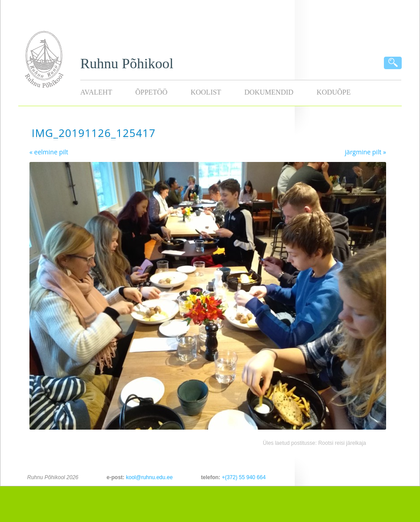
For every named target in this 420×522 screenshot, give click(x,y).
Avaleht (96, 92)
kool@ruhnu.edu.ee (149, 477)
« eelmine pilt (49, 152)
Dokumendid (269, 92)
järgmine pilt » (366, 152)
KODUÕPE (334, 92)
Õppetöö (151, 92)
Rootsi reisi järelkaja (342, 443)
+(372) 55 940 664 (243, 477)
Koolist (206, 92)
